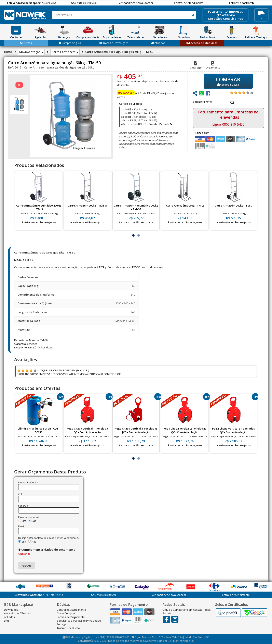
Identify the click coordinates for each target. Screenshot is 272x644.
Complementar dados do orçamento (47, 552)
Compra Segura (70, 43)
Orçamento (213, 66)
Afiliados (158, 43)
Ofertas (26, 43)
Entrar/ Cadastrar (240, 3)
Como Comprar (66, 613)
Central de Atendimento (189, 3)
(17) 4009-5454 (46, 3)
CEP (20, 494)
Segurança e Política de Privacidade (79, 621)
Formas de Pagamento (71, 617)
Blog (7, 621)
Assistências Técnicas (17, 613)
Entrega (62, 624)
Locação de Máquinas (202, 43)
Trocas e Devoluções (114, 43)
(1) (251, 92)
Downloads (11, 610)
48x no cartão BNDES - (147, 124)
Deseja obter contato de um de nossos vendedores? (49, 538)
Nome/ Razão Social (30, 482)
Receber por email (29, 517)
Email (21, 526)
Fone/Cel (23, 506)
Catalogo (196, 66)
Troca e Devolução (68, 628)
